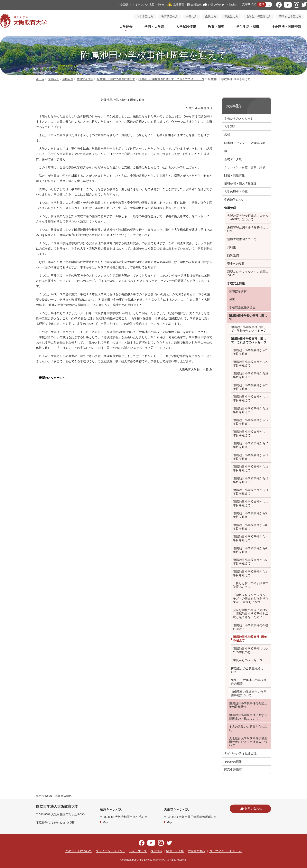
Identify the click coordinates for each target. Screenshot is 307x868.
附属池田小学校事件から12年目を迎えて (251, 480)
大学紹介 (126, 27)
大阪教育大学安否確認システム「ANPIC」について (248, 218)
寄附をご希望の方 (290, 17)
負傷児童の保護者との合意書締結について (249, 693)
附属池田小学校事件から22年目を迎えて (251, 364)
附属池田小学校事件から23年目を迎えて (251, 352)
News (161, 5)
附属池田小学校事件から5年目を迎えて (250, 562)
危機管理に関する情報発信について (248, 229)
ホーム (40, 79)
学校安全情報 (85, 79)
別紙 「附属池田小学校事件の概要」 (249, 682)
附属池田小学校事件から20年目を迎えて (251, 387)
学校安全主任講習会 (242, 307)
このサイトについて (79, 851)
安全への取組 (236, 264)
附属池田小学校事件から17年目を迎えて (251, 422)
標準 (262, 4)
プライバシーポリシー (110, 851)
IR (226, 151)
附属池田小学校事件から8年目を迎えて (250, 527)
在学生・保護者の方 (259, 17)
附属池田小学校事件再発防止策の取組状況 (248, 705)
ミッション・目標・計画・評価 (245, 167)
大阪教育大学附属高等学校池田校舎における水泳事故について (248, 742)
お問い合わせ (214, 5)
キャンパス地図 (145, 5)
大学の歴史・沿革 (236, 192)
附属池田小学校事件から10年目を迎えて (251, 504)
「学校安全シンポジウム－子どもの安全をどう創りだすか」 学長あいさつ (251, 599)
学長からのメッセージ (239, 118)
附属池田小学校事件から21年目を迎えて (251, 375)
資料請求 (194, 5)
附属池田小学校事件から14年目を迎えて (251, 457)
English (233, 5)
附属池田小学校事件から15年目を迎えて (251, 445)
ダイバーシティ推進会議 (240, 753)
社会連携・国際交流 (286, 27)
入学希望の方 (145, 17)
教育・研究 (216, 27)
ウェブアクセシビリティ (225, 851)
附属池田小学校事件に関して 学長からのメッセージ (249, 329)
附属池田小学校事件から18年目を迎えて (251, 410)
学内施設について (236, 200)
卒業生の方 (231, 17)
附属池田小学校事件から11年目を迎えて (251, 492)
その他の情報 (233, 762)
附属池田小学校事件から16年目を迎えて (251, 434)
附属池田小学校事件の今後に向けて (251, 627)
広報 (227, 135)
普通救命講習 (238, 291)
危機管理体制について (242, 239)
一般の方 (191, 17)
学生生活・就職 (248, 27)
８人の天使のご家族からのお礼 (248, 728)
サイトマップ (138, 851)
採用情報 (156, 851)
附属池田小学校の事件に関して (116, 79)
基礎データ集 (233, 159)
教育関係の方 (170, 17)
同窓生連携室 (233, 770)
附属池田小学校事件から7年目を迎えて (250, 538)
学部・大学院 (154, 27)
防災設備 (233, 255)
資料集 (232, 247)
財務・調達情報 (234, 175)
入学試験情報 (186, 27)
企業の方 (211, 17)
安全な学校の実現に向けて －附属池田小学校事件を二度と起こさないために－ (251, 614)
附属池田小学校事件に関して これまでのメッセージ (171, 79)
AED (232, 299)
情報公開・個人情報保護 (240, 184)
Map (105, 822)
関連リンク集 (175, 851)
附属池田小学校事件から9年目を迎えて (250, 515)
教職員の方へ (197, 851)
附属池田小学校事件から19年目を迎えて (251, 399)
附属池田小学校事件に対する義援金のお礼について (248, 717)
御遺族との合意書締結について (249, 670)
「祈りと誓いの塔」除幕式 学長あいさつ (251, 585)
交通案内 (126, 5)
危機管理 (176, 4)
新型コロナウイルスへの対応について (248, 273)
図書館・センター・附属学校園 (245, 143)
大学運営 (230, 127)
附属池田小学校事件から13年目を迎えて (251, 468)
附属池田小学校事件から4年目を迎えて (250, 573)
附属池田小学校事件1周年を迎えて (250, 639)
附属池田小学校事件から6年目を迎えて (250, 550)
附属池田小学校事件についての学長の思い (251, 650)
